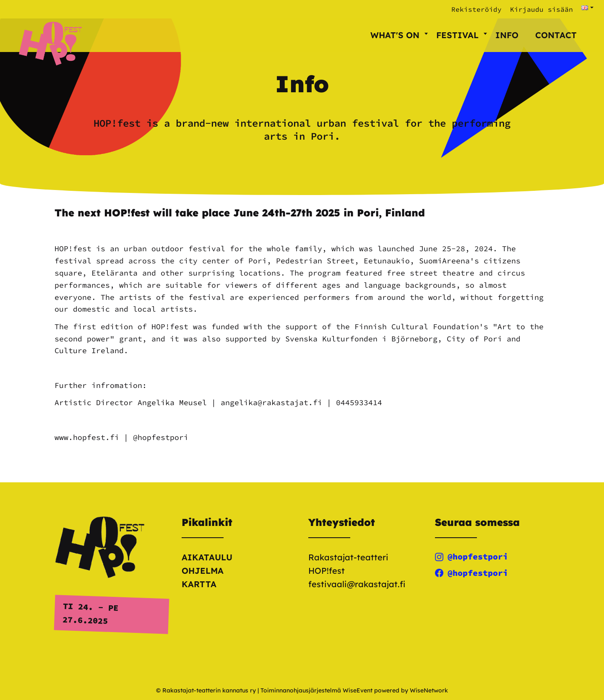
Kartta (199, 584)
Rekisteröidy (476, 9)
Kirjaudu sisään (542, 9)
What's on (399, 35)
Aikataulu (207, 557)
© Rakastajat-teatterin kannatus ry (206, 690)
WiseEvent (358, 690)
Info (507, 35)
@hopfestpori (471, 556)
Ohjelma (203, 571)
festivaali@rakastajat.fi (357, 584)
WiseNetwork (429, 690)
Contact (556, 35)
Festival (462, 35)
